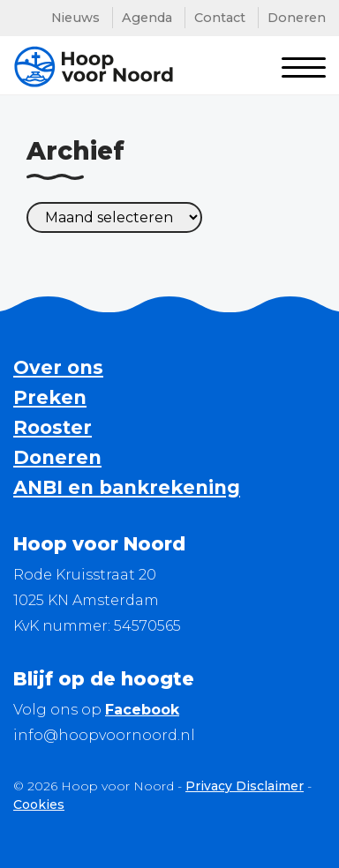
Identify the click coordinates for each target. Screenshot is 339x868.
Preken (50, 397)
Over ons (58, 367)
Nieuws (75, 18)
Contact (220, 18)
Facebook (142, 710)
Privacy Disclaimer (245, 786)
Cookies (39, 804)
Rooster (53, 427)
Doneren (297, 18)
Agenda (147, 18)
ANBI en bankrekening (127, 487)
